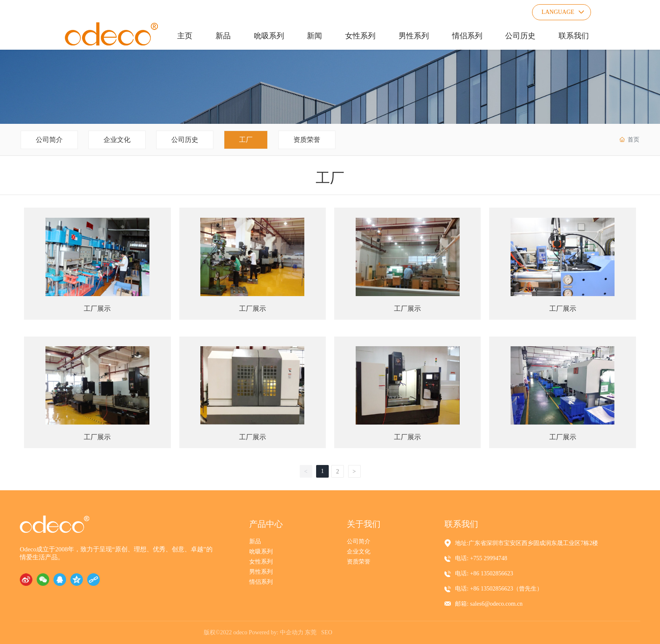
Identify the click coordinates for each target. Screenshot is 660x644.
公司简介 (49, 140)
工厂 (246, 140)
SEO (327, 632)
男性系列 (261, 572)
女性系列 (261, 562)
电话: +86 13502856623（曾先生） (499, 589)
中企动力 (292, 632)
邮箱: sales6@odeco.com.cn (489, 604)
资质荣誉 (307, 140)
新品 (255, 541)
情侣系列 (261, 582)
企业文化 (117, 140)
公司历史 (185, 140)
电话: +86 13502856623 (484, 573)
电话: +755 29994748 (481, 558)
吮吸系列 (261, 552)
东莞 (311, 632)
